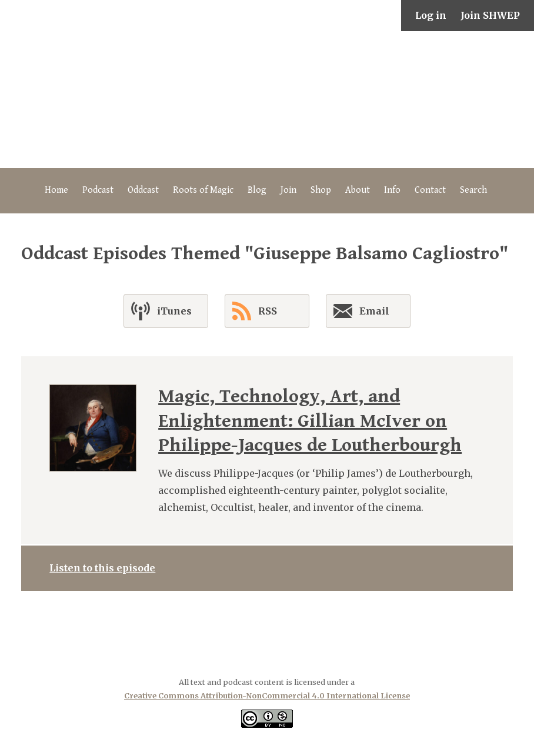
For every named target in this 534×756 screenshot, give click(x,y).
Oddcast (143, 190)
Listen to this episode (102, 568)
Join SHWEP (490, 15)
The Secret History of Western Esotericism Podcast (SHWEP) (267, 100)
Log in (431, 15)
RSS (255, 311)
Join (288, 190)
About (358, 190)
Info (392, 190)
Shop (321, 190)
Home (56, 190)
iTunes (161, 311)
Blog (257, 190)
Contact (430, 190)
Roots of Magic (203, 190)
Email (361, 313)
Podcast (98, 190)
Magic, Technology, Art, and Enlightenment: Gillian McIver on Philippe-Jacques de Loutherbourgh (310, 421)
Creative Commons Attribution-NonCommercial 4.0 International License (267, 695)
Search (473, 190)
